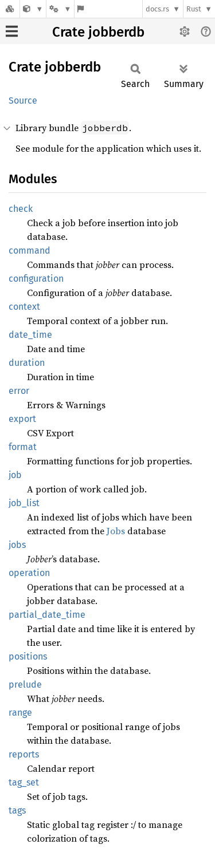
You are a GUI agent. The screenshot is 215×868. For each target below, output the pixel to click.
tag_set (24, 782)
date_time (30, 335)
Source (23, 100)
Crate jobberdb (98, 32)
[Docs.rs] (10, 9)
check (21, 209)
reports (24, 754)
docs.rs (157, 9)
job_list (24, 503)
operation (29, 573)
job (15, 475)
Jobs (116, 531)
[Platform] (60, 9)
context (24, 307)
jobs (17, 545)
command (30, 250)
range (20, 713)
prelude (25, 684)
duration (27, 363)
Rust (194, 9)
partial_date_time (47, 615)
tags (17, 810)
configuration (36, 279)
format (23, 447)
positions (28, 656)
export (22, 419)
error (19, 391)
